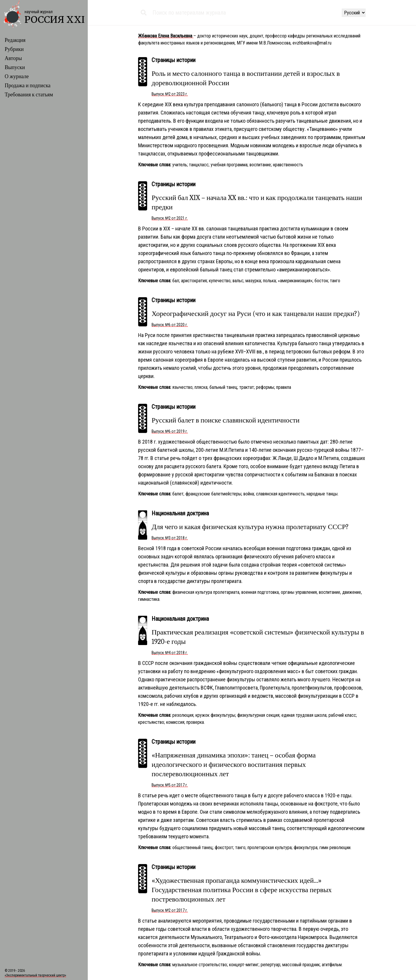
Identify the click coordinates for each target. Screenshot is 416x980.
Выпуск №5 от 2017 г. (170, 785)
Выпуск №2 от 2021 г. (170, 218)
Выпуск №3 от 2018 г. (170, 538)
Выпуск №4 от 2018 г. (170, 653)
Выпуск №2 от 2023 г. (170, 94)
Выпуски (15, 67)
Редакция (15, 40)
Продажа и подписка (28, 86)
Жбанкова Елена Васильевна (166, 36)
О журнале (17, 77)
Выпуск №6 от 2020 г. (170, 325)
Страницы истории (173, 60)
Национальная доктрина (180, 513)
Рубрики (14, 49)
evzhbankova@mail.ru (312, 43)
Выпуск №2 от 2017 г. (170, 910)
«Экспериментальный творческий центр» (35, 975)
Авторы (13, 58)
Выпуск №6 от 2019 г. (170, 431)
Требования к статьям (29, 95)
